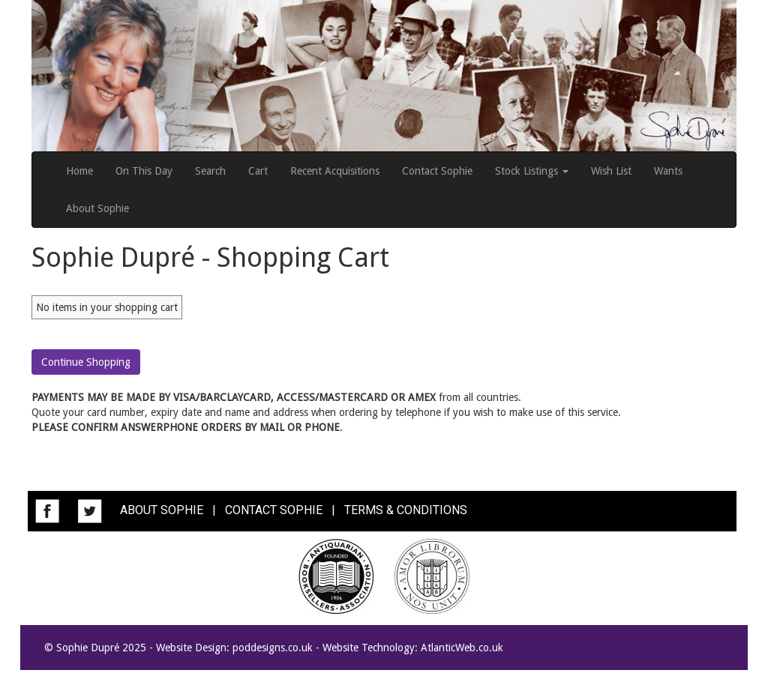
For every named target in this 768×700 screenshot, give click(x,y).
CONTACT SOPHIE (274, 510)
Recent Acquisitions (335, 171)
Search (210, 171)
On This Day (144, 171)
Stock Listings (532, 171)
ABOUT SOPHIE (162, 510)
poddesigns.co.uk (273, 648)
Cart (258, 171)
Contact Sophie (437, 171)
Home (79, 171)
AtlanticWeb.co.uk (462, 648)
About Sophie (97, 208)
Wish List (611, 171)
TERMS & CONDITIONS (406, 510)
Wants (668, 171)
